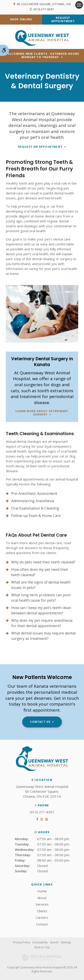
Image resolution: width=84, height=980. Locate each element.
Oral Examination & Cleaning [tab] (35, 508)
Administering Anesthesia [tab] (33, 501)
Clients (42, 911)
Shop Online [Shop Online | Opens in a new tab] (21, 19)
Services (42, 904)
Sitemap (66, 942)
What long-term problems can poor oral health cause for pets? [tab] (41, 598)
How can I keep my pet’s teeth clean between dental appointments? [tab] (41, 610)
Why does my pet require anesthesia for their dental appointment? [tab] (42, 623)
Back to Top (42, 947)
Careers (42, 917)
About (42, 898)
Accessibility (40, 942)
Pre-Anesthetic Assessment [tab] (34, 493)
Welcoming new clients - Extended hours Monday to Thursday (42, 55)
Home (42, 891)
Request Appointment (63, 19)
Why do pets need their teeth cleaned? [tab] (43, 562)
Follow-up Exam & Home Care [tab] (36, 516)
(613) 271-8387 (44, 9)
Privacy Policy (22, 942)
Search (54, 942)
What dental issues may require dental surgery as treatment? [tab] (43, 636)
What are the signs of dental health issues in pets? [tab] (41, 585)
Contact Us (40, 722)
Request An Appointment (40, 147)
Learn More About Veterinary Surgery (42, 413)
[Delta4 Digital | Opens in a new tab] (42, 958)
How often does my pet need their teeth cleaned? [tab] (40, 572)
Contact (42, 924)
